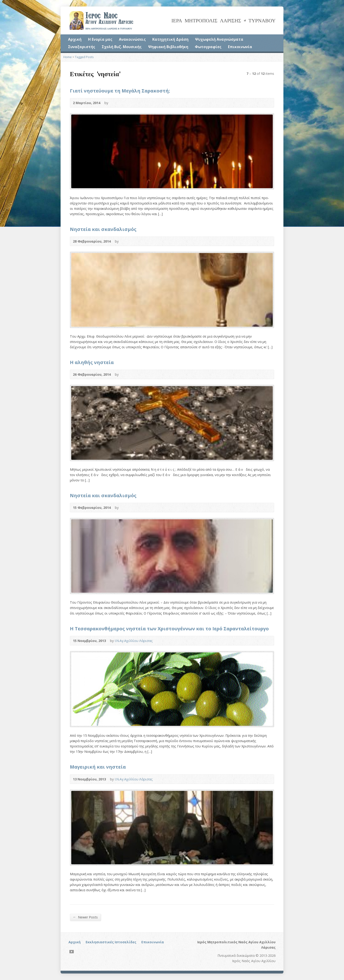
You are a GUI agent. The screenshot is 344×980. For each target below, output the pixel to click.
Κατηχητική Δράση (170, 39)
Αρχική (75, 39)
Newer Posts (85, 917)
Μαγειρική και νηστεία (98, 767)
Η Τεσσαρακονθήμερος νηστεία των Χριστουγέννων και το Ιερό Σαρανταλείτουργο (169, 628)
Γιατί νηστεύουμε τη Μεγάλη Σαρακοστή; (120, 91)
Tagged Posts (84, 57)
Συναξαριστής (82, 47)
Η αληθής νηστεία (92, 362)
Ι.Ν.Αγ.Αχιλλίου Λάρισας (134, 641)
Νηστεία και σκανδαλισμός (103, 229)
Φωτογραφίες (208, 47)
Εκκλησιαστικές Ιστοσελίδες (111, 942)
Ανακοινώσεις (132, 39)
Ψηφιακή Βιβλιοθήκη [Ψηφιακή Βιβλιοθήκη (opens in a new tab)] (168, 47)
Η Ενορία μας (100, 39)
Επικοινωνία (240, 47)
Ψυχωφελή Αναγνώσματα (219, 39)
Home (68, 57)
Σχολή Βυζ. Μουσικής (122, 47)
